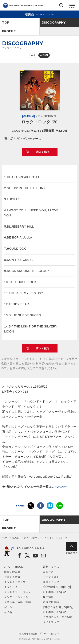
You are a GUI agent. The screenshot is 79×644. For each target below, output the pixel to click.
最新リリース (51, 567)
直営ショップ (51, 582)
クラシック (11, 587)
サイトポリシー (52, 634)
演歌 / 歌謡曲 (12, 572)
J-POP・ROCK (14, 567)
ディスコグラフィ (33, 538)
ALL (33, 55)
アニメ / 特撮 (12, 577)
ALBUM (44, 55)
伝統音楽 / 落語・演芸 (17, 602)
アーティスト (51, 577)
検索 (61, 6)
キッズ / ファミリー (16, 582)
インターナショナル (16, 597)
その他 (8, 612)
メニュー (72, 6)
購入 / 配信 (43, 152)
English (62, 592)
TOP (6, 23)
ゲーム (8, 607)
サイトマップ (51, 622)
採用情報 (48, 597)
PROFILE (9, 31)
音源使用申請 (51, 602)
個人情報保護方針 (28, 634)
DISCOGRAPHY (54, 23)
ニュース (48, 572)
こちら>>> (59, 487)
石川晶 (15, 538)
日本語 (50, 592)
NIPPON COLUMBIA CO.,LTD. (23, 5)
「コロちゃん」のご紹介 (58, 617)
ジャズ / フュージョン (17, 592)
